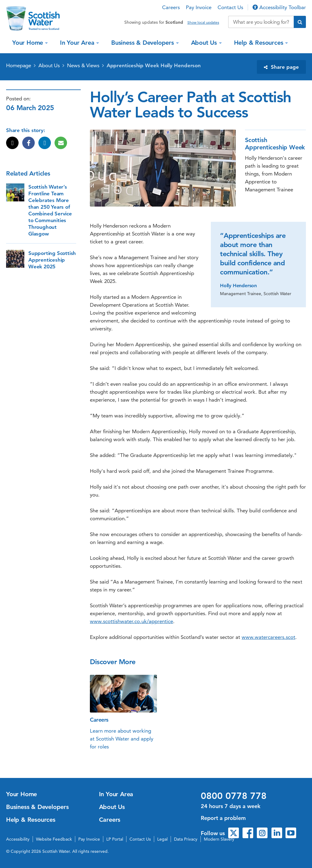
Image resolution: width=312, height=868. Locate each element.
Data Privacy (186, 839)
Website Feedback (54, 839)
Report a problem (223, 818)
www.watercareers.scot (268, 637)
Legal (162, 839)
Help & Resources (260, 43)
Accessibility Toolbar (279, 7)
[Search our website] (261, 22)
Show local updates (203, 23)
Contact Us (230, 7)
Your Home (28, 43)
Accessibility (18, 839)
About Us (205, 43)
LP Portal (115, 839)
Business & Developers (144, 43)
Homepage (19, 65)
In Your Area (78, 43)
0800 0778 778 (234, 796)
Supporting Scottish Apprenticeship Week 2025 (52, 260)
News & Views (83, 65)
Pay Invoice (199, 7)
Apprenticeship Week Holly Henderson (154, 65)
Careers (171, 7)
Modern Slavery (219, 839)
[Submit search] (300, 22)
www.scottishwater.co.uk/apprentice (131, 621)
